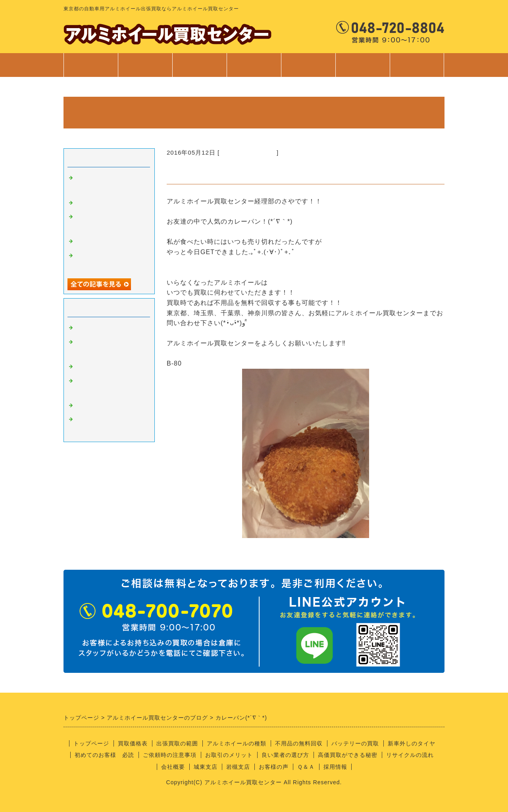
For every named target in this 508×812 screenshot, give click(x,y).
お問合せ (417, 69)
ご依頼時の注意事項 (170, 755)
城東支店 (206, 767)
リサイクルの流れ (410, 755)
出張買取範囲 (200, 65)
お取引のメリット (229, 755)
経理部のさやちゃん (248, 152)
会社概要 (173, 767)
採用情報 (335, 767)
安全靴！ (88, 203)
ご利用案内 (308, 69)
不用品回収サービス (104, 241)
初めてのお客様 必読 (104, 755)
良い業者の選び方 (285, 755)
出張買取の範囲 (177, 743)
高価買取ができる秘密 (348, 755)
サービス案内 (254, 69)
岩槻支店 (238, 767)
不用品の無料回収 (299, 743)
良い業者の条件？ (101, 367)
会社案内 (363, 69)
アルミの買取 (94, 328)
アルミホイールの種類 (237, 743)
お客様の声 (274, 767)
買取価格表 (145, 65)
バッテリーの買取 (355, 743)
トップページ (91, 65)
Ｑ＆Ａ (306, 767)
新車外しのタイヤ (412, 743)
